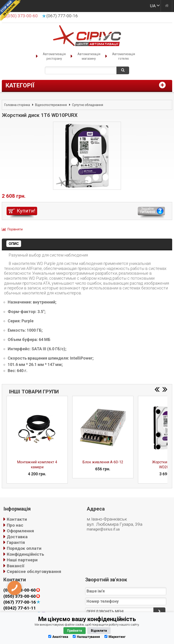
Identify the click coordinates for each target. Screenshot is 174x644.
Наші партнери (22, 560)
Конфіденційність (25, 554)
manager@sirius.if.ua (103, 529)
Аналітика (58, 637)
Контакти (17, 519)
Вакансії (16, 566)
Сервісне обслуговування (34, 571)
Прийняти (75, 631)
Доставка (17, 537)
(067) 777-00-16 (62, 16)
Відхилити (99, 631)
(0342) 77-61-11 (20, 608)
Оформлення (20, 531)
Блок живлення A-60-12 (103, 462)
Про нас (15, 525)
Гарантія (16, 542)
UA (153, 6)
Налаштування (86, 637)
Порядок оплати (24, 548)
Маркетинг (115, 637)
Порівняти (15, 229)
